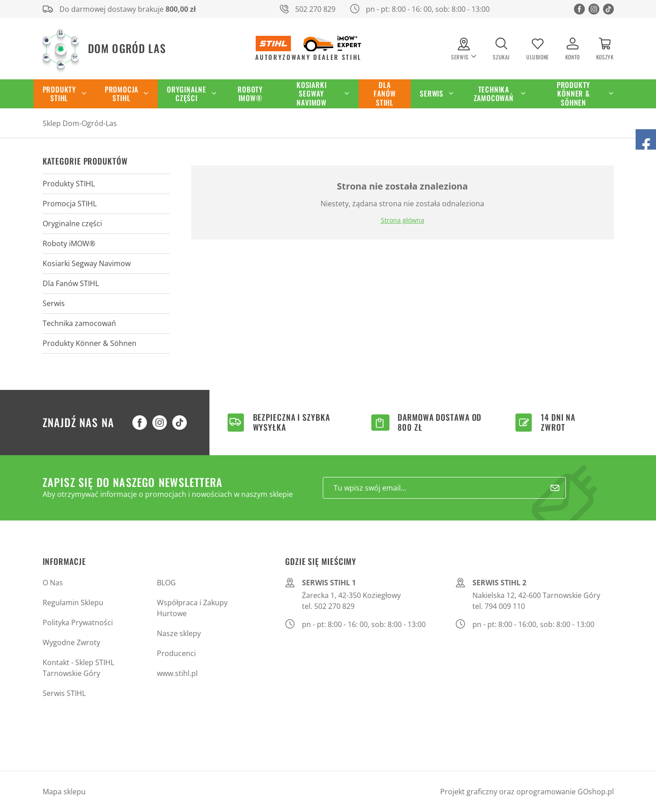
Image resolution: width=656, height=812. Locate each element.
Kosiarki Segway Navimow (311, 93)
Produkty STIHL (59, 94)
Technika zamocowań (494, 94)
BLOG (166, 583)
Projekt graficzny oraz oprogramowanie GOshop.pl (527, 792)
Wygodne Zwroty (71, 642)
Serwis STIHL (64, 693)
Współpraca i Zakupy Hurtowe (192, 608)
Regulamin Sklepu (73, 603)
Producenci (176, 653)
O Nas (53, 583)
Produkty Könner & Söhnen (573, 93)
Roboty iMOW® (250, 94)
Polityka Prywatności (78, 622)
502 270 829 (315, 9)
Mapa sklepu (64, 792)
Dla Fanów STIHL (384, 93)
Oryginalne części (187, 94)
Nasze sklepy (179, 633)
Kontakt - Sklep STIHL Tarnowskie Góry (78, 668)
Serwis (432, 93)
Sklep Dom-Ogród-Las (80, 123)
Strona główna (403, 220)
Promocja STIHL (121, 94)
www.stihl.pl (177, 673)
